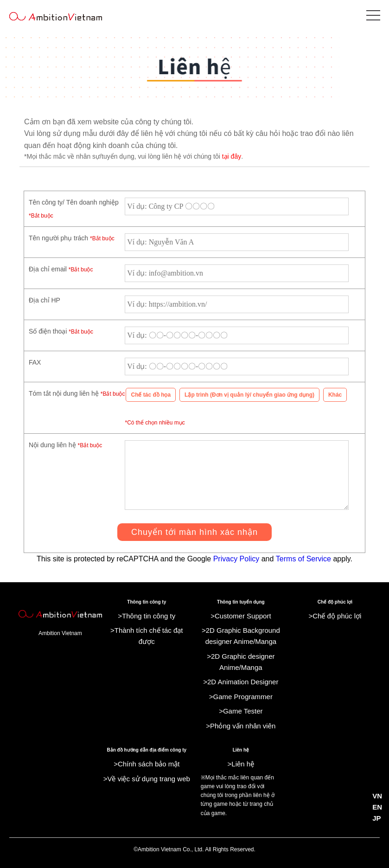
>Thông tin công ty (147, 616)
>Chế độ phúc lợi (335, 616)
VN (377, 796)
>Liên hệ (241, 764)
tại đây (232, 156)
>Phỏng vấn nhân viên (241, 726)
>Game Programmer (241, 697)
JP (376, 818)
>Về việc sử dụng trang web (147, 779)
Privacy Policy (236, 559)
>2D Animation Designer (241, 682)
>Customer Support (241, 616)
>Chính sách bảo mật (147, 764)
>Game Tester (241, 711)
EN (377, 807)
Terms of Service (303, 559)
